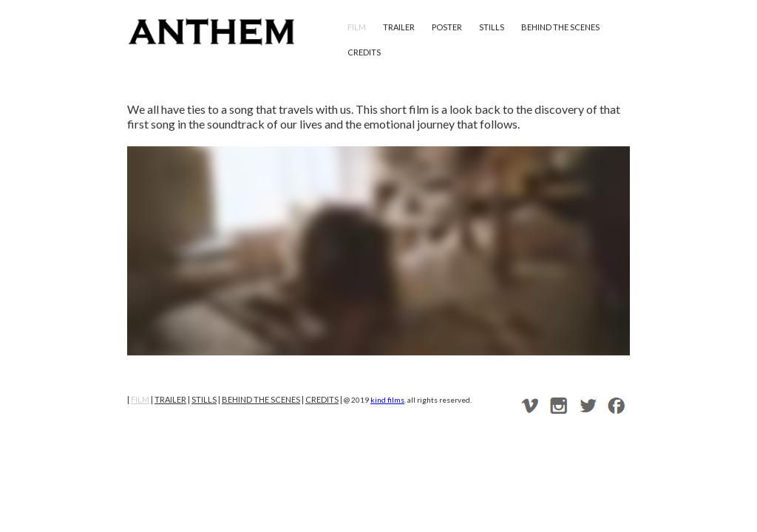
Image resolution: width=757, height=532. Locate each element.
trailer (399, 27)
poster (447, 27)
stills (492, 27)
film (357, 27)
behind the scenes (560, 27)
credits (364, 52)
